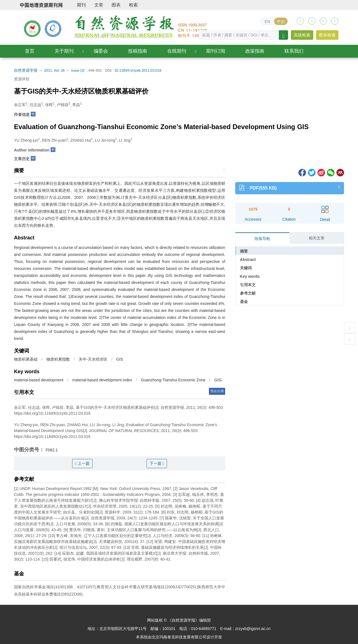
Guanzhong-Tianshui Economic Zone (173, 380)
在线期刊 (177, 51)
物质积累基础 (26, 359)
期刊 (81, 5)
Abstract (248, 260)
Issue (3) (78, 70)
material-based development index (102, 380)
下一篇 (157, 464)
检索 (133, 5)
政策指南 (255, 51)
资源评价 (22, 79)
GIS (120, 359)
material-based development (39, 380)
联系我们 (294, 51)
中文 (281, 22)
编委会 (101, 51)
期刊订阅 (216, 51)
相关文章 (317, 238)
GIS (218, 380)
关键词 (246, 268)
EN (267, 22)
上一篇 (82, 464)
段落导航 (262, 239)
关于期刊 (64, 51)
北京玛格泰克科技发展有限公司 (179, 637)
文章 (99, 5)
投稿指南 (138, 51)
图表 (116, 5)
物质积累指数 (58, 359)
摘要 (244, 251)
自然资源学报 (26, 70)
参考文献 (248, 293)
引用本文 (248, 285)
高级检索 (302, 35)
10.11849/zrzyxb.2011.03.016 (138, 70)
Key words (250, 276)
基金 (244, 302)
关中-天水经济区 (93, 359)
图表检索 (327, 35)
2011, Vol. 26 (54, 70)
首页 (30, 51)
